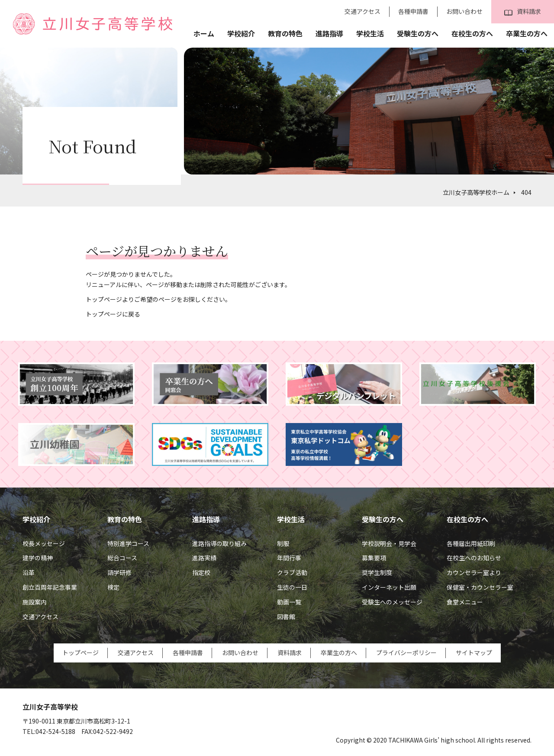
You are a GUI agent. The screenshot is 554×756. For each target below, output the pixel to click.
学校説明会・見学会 (389, 543)
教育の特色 (285, 33)
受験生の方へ (418, 33)
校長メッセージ (44, 543)
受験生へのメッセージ (392, 602)
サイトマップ (474, 653)
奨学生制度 (377, 572)
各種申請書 (413, 11)
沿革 (29, 572)
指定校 (201, 572)
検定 (113, 587)
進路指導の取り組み (219, 543)
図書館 (286, 617)
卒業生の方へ (527, 33)
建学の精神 (38, 558)
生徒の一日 (292, 587)
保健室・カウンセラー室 (480, 587)
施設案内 (35, 602)
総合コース (122, 558)
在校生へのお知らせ (474, 558)
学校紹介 (241, 33)
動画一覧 (289, 602)
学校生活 (370, 33)
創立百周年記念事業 (50, 587)
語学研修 (119, 572)
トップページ (81, 653)
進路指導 (329, 33)
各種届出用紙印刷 (471, 543)
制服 (283, 543)
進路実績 (204, 558)
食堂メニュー (465, 602)
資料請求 (523, 12)
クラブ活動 (292, 572)
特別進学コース (128, 543)
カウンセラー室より (474, 572)
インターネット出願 (389, 587)
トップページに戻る (113, 314)
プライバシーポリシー (406, 653)
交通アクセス (362, 11)
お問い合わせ (464, 11)
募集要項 (374, 558)
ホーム (204, 33)
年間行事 (289, 558)
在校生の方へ (472, 33)
